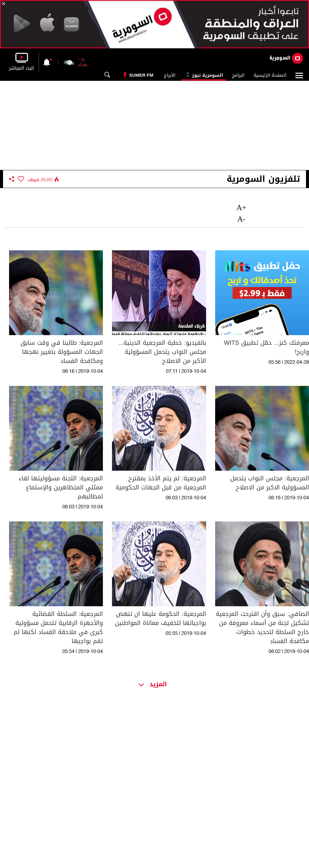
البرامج (238, 75)
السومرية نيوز (204, 75)
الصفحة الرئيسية (270, 75)
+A (241, 208)
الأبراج (170, 75)
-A (241, 219)
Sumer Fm (141, 75)
